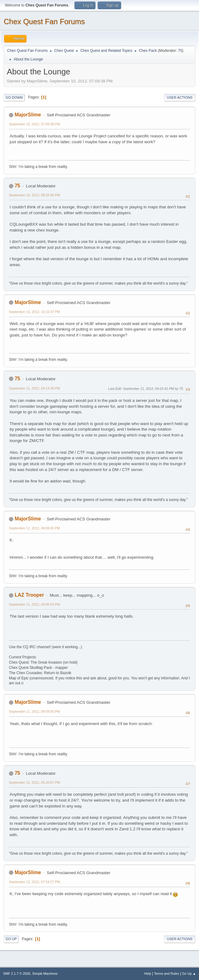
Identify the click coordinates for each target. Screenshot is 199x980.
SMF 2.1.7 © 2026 (17, 974)
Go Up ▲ (189, 974)
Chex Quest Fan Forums (44, 21)
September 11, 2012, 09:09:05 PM (34, 711)
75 (180, 51)
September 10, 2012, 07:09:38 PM (34, 124)
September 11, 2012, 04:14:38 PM (34, 388)
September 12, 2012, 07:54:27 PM (34, 882)
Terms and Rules (167, 974)
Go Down (14, 98)
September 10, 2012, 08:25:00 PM (34, 195)
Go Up (11, 939)
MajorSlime (28, 115)
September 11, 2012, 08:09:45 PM (34, 528)
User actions (180, 98)
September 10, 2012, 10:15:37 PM (34, 312)
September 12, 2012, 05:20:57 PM (34, 782)
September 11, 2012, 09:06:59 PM (34, 604)
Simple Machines (45, 974)
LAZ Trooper (29, 595)
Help (148, 974)
